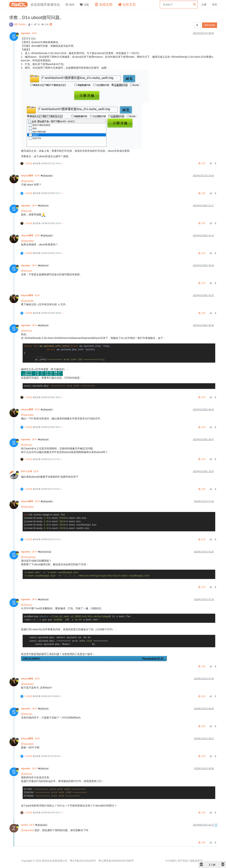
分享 (202, 163)
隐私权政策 (196, 861)
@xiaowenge (45, 552)
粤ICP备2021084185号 (83, 861)
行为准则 (171, 861)
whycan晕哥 (30, 176)
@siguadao (47, 176)
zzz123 (28, 825)
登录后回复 (210, 25)
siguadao (29, 33)
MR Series (20, 24)
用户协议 (183, 861)
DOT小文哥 (30, 471)
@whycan (43, 206)
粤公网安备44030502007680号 (116, 861)
